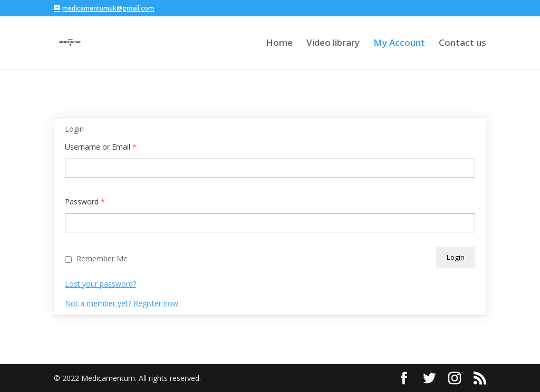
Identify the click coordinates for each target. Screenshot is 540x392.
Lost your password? (100, 284)
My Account (399, 44)
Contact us (462, 44)
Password (85, 202)
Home (279, 44)
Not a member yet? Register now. (122, 303)
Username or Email (101, 147)
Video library (333, 44)
